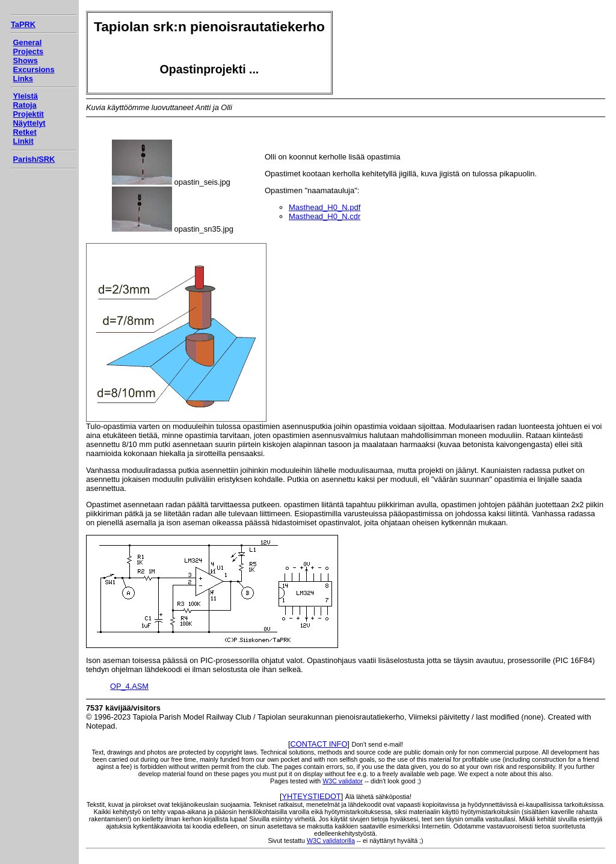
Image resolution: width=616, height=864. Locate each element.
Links (23, 79)
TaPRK (23, 24)
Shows (26, 60)
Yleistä (26, 96)
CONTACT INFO (319, 744)
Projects (29, 51)
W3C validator (343, 781)
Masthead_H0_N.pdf (325, 207)
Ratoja (25, 105)
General (28, 42)
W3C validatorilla (331, 841)
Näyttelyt (29, 123)
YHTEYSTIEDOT (312, 796)
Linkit (23, 141)
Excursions (34, 69)
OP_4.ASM (129, 686)
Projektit (29, 114)
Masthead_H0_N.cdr (325, 216)
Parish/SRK (34, 159)
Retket (25, 132)
